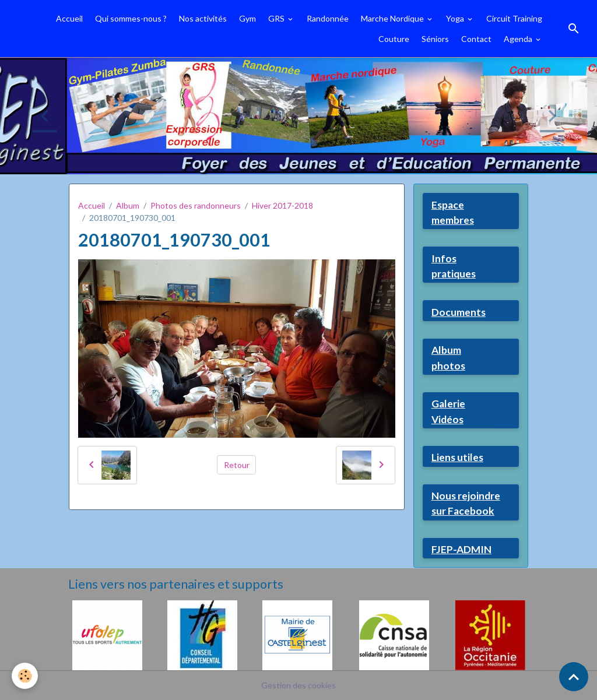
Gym (247, 18)
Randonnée (328, 18)
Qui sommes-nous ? (131, 18)
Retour (237, 465)
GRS (277, 18)
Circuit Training (514, 18)
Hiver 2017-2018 (282, 205)
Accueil (69, 18)
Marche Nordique (393, 18)
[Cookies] (25, 676)
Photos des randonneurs (196, 205)
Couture (394, 39)
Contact (476, 39)
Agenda (519, 39)
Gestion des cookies (298, 685)
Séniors (435, 39)
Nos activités (203, 18)
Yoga (456, 18)
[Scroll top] (574, 677)
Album (128, 205)
